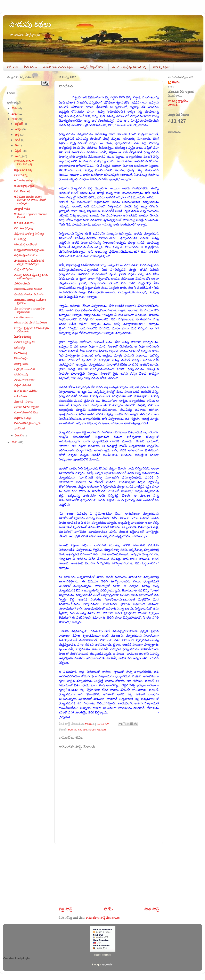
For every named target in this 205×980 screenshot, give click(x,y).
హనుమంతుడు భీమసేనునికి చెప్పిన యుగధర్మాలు (29, 262)
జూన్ (18, 140)
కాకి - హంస (20, 396)
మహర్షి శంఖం (21, 364)
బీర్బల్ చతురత (23, 385)
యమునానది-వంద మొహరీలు (31, 323)
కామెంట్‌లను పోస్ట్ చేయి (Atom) (103, 918)
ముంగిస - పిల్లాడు (24, 402)
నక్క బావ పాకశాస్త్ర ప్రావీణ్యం (29, 234)
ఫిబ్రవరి (19, 435)
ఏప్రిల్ (18, 151)
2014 (15, 108)
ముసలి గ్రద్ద (20, 239)
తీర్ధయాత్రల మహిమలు (27, 255)
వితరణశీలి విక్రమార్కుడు (28, 423)
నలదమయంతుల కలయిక (28, 289)
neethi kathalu (97, 730)
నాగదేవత (20, 428)
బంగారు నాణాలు (23, 317)
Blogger (96, 964)
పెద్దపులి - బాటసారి (24, 369)
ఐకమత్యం (20, 348)
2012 (15, 119)
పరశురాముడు (22, 284)
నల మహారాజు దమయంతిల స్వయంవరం (30, 310)
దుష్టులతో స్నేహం (23, 269)
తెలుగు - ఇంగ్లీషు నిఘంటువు (129, 67)
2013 (15, 114)
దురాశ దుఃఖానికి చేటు (26, 412)
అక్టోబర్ (19, 124)
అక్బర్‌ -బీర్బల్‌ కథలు (93, 67)
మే (17, 145)
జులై (18, 135)
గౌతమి (176, 82)
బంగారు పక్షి (21, 353)
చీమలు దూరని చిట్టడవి (27, 407)
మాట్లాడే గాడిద (22, 209)
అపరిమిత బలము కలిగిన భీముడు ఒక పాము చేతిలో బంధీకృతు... (30, 200)
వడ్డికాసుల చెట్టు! (23, 418)
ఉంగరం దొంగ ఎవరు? (26, 391)
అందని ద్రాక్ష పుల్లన (24, 186)
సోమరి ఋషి (21, 374)
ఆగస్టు (19, 129)
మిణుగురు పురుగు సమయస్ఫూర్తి (24, 163)
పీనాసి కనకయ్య (23, 337)
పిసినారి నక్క (21, 175)
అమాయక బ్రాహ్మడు (25, 180)
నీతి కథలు (30, 67)
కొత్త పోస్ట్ (65, 909)
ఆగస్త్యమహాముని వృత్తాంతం (29, 250)
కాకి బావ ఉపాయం (24, 223)
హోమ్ (108, 909)
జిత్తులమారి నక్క (23, 170)
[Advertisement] (109, 875)
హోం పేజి (12, 67)
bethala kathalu (78, 730)
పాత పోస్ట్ (152, 909)
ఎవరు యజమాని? (24, 380)
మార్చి (18, 156)
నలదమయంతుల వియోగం (29, 294)
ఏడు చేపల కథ (22, 191)
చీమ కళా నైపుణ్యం (24, 228)
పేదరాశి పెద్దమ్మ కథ (25, 342)
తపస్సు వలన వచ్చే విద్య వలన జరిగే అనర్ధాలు (31, 277)
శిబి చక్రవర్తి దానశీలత (26, 244)
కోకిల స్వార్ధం (21, 358)
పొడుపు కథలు (30, 24)
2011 (15, 442)
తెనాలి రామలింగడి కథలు (59, 67)
